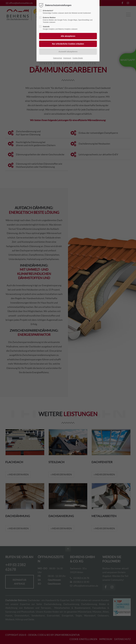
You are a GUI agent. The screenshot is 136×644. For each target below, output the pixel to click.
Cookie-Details (78, 58)
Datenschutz (58, 58)
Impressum (67, 58)
